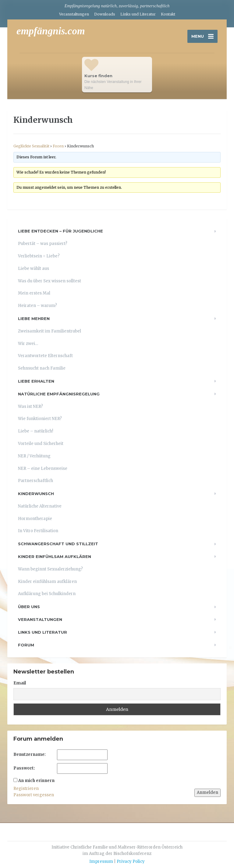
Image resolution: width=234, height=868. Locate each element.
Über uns (29, 607)
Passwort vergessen (34, 795)
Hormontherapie (35, 519)
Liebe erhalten (36, 381)
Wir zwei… (28, 344)
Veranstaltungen (74, 14)
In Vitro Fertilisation (38, 531)
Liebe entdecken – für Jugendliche (60, 231)
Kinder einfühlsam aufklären (55, 556)
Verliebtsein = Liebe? (39, 256)
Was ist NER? (30, 406)
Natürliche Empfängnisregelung (59, 394)
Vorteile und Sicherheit (41, 444)
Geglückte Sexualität (31, 146)
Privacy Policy (131, 861)
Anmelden (207, 792)
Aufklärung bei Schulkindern (47, 594)
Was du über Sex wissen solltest (50, 281)
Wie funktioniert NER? (40, 419)
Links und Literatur (138, 14)
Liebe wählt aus (34, 269)
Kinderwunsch (36, 494)
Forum (26, 645)
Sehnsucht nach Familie (42, 368)
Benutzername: (30, 754)
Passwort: (24, 768)
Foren (58, 146)
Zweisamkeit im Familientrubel (50, 331)
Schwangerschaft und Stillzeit (58, 544)
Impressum (101, 861)
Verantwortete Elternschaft (45, 356)
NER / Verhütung (34, 456)
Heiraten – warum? (37, 306)
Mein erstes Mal (34, 293)
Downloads (105, 14)
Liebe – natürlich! (35, 431)
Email (20, 683)
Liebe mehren (34, 319)
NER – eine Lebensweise (43, 468)
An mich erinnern (36, 781)
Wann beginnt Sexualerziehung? (50, 569)
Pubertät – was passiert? (43, 244)
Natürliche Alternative (40, 506)
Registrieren (26, 789)
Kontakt (168, 14)
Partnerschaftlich (35, 481)
